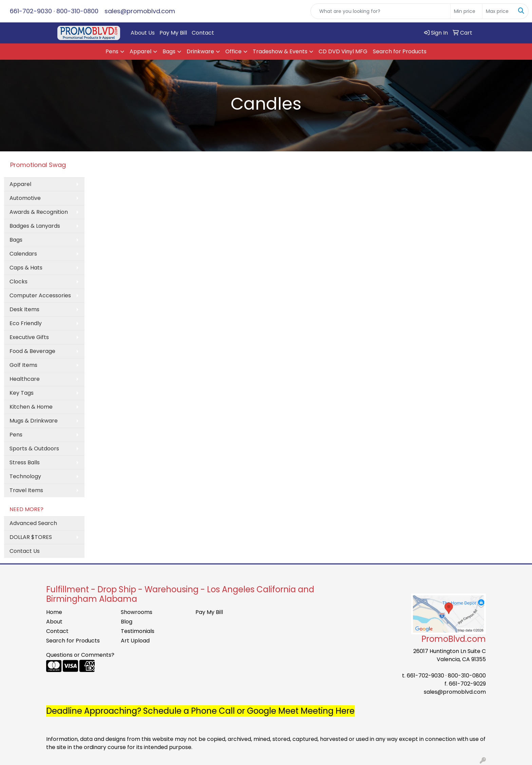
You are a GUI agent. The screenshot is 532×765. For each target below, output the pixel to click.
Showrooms (137, 612)
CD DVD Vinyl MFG (343, 51)
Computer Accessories (40, 295)
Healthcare (25, 379)
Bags (169, 51)
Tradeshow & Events (280, 51)
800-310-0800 (77, 11)
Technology (25, 476)
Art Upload (135, 641)
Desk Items (24, 309)
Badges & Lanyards (35, 226)
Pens (112, 51)
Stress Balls (25, 462)
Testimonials (138, 631)
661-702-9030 (31, 11)
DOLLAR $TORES (31, 537)
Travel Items (26, 490)
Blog (127, 622)
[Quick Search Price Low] (466, 11)
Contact (203, 33)
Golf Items (23, 365)
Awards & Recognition (39, 212)
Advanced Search (33, 523)
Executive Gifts (29, 337)
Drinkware (200, 51)
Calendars (23, 254)
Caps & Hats (26, 268)
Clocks (18, 282)
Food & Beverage (32, 351)
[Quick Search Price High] (498, 11)
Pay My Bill (173, 33)
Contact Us (25, 551)
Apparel (140, 51)
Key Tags (22, 393)
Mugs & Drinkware (34, 421)
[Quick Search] (381, 11)
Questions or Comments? (80, 655)
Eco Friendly (26, 323)
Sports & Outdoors (34, 449)
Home (54, 612)
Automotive (25, 198)
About (54, 622)
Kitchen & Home (31, 407)
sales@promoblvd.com (140, 11)
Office (233, 51)
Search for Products (400, 51)
